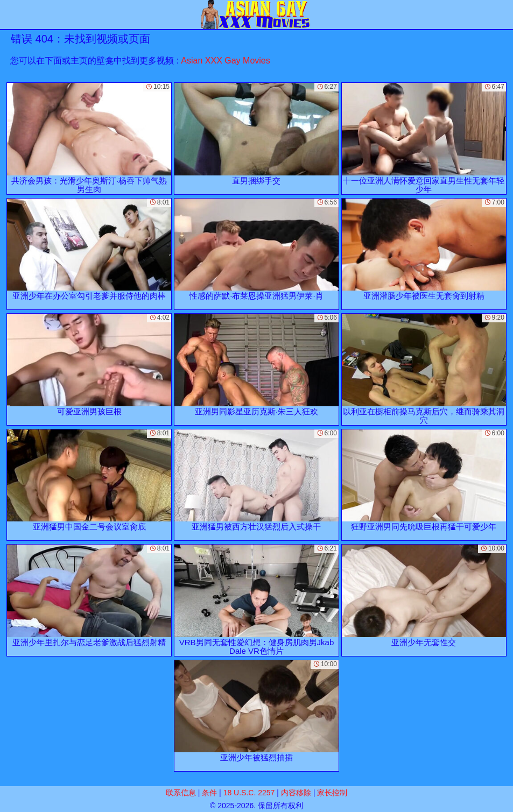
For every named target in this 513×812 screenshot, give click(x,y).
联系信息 (181, 793)
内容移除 (296, 793)
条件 (209, 793)
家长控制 (332, 793)
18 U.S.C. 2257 (249, 793)
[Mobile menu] (10, 15)
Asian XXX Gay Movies (225, 61)
